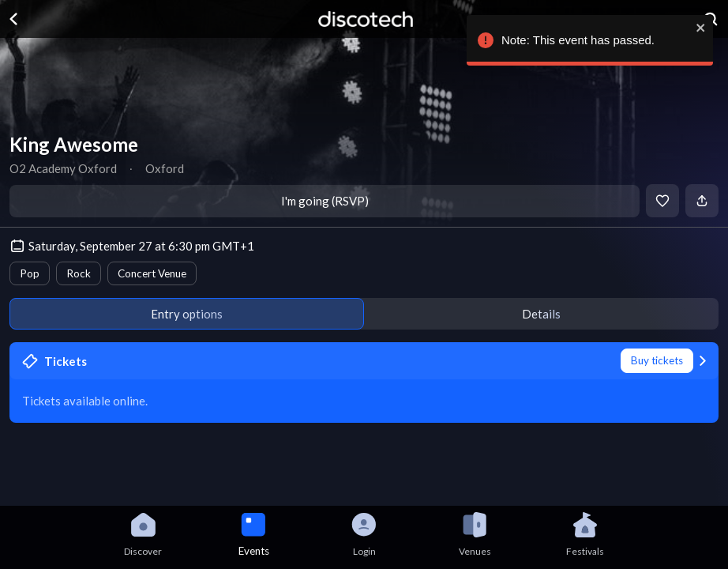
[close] (698, 28)
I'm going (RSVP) (325, 201)
